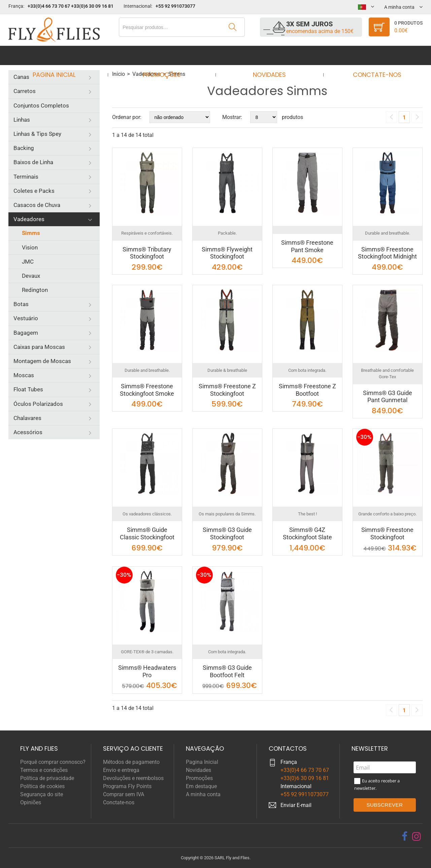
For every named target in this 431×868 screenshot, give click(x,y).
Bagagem (26, 333)
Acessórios (28, 432)
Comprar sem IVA (124, 794)
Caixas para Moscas (39, 347)
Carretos (25, 91)
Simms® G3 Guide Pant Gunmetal (388, 397)
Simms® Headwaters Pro (147, 671)
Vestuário (26, 318)
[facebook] (405, 836)
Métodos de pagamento (131, 762)
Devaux (31, 276)
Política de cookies (42, 786)
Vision (30, 247)
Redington (35, 290)
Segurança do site (42, 794)
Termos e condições (44, 770)
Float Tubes (28, 389)
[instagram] (417, 836)
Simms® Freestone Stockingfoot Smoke (147, 390)
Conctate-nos (371, 55)
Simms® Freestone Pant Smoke (307, 246)
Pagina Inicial (60, 55)
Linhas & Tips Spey (37, 134)
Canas (21, 77)
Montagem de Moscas (42, 361)
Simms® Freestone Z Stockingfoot (227, 390)
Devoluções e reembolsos (133, 778)
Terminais (26, 177)
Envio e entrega (121, 770)
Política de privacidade (47, 778)
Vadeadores (29, 219)
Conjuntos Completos (41, 106)
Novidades (267, 55)
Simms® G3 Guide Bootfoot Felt (227, 671)
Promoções (164, 55)
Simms (31, 233)
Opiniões (31, 802)
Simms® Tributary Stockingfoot (147, 253)
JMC (28, 262)
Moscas (24, 375)
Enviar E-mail (296, 805)
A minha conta (203, 794)
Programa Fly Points (127, 786)
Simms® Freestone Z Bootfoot (307, 390)
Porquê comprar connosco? (53, 762)
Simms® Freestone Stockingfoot (387, 533)
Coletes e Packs (34, 191)
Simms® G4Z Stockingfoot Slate (307, 533)
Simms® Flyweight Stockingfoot (227, 253)
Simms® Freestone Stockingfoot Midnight (387, 253)
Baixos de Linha (33, 162)
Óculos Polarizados (38, 404)
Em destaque (201, 786)
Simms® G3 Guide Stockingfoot (227, 533)
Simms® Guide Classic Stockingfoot (147, 533)
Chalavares (27, 418)
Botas (21, 304)
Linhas (22, 120)
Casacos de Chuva (37, 205)
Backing (24, 148)
